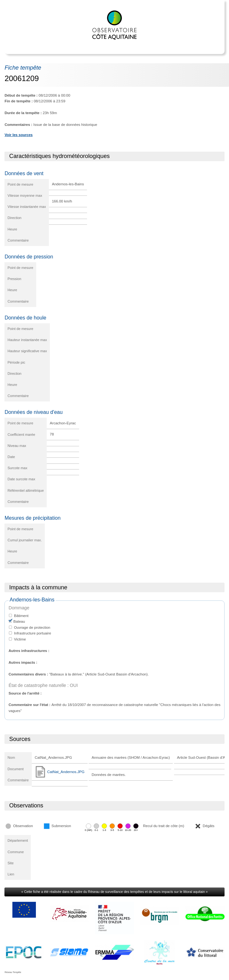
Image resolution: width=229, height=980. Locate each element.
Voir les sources (18, 135)
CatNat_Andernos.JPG (60, 772)
